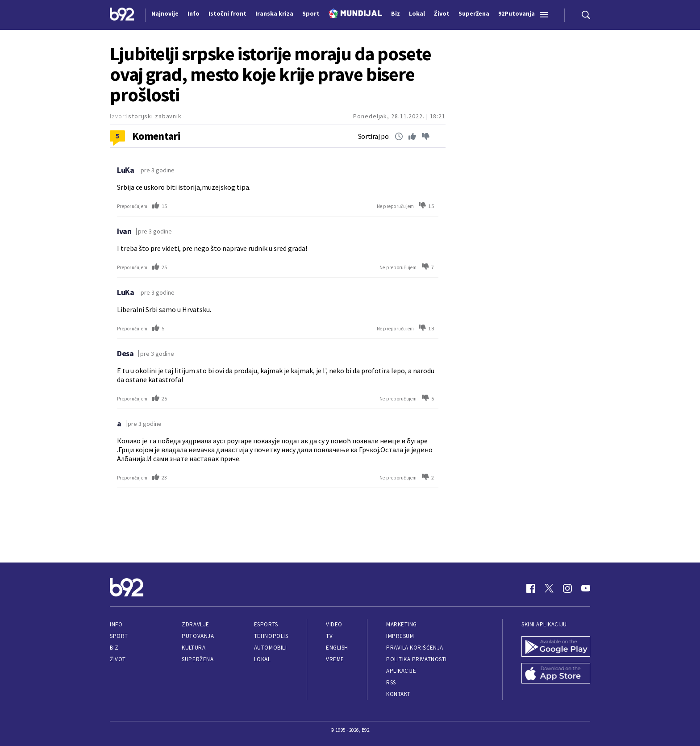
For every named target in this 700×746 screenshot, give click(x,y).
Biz (114, 648)
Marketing (402, 624)
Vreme (335, 659)
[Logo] (122, 15)
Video (334, 624)
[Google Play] (556, 647)
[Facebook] (531, 588)
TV (329, 636)
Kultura (194, 648)
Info (116, 624)
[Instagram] (567, 588)
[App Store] (556, 674)
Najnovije (165, 13)
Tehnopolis (271, 636)
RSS (391, 682)
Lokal (262, 659)
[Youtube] (586, 588)
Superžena (198, 659)
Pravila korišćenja (415, 648)
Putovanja (198, 636)
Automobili (270, 648)
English (337, 648)
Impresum (400, 636)
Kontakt (398, 694)
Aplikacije (401, 671)
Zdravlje (195, 624)
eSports (266, 624)
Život (118, 659)
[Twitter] (549, 588)
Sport (119, 636)
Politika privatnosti (417, 659)
